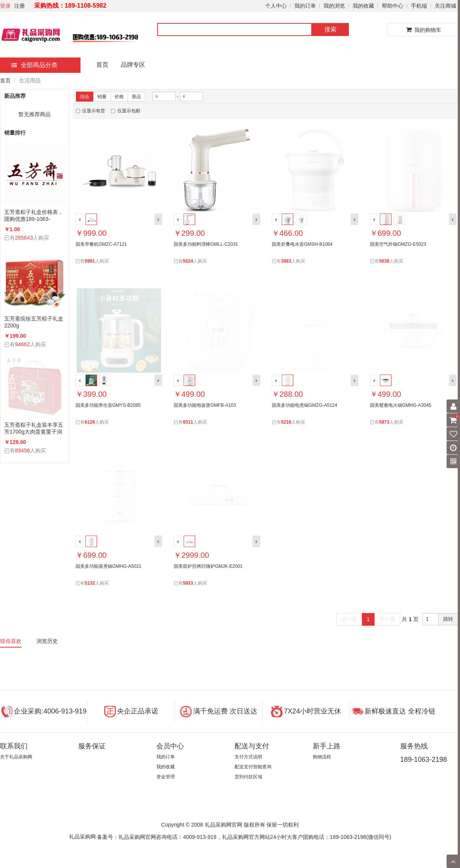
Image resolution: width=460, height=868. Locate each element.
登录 (5, 6)
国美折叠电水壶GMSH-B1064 (302, 244)
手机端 (419, 6)
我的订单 (305, 6)
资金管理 (166, 777)
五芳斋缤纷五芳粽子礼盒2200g (34, 322)
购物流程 (322, 757)
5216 (286, 422)
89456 (22, 450)
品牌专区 (133, 65)
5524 (188, 261)
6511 (188, 422)
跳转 (448, 619)
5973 (384, 422)
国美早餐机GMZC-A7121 (101, 244)
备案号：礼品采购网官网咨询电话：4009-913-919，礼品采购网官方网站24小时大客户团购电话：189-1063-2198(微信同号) (244, 837)
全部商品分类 (34, 65)
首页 (102, 65)
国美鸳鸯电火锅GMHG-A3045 (401, 405)
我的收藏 (363, 6)
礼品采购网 (82, 837)
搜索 (330, 29)
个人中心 (276, 6)
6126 (90, 422)
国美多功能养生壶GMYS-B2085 (108, 405)
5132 (90, 583)
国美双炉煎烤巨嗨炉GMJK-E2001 (208, 566)
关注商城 (445, 6)
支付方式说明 (248, 757)
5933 (188, 583)
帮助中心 (393, 6)
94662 (22, 344)
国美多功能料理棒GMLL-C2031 (206, 244)
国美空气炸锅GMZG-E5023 (398, 244)
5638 (384, 261)
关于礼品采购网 (16, 757)
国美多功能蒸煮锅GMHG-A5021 (108, 566)
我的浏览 (334, 6)
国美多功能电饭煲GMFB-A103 (205, 405)
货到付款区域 (248, 777)
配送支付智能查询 (253, 767)
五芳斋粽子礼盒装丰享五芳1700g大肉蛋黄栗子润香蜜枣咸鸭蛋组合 (34, 428)
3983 (286, 261)
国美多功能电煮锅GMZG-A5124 (305, 405)
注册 (20, 6)
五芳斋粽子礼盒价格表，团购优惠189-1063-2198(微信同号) (34, 216)
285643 (24, 238)
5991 (90, 261)
